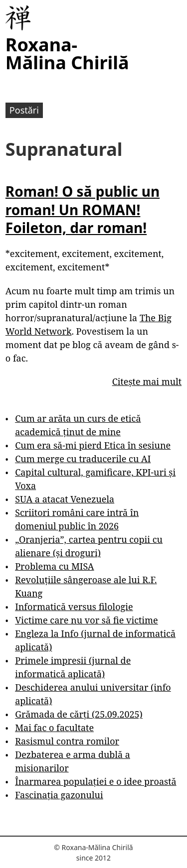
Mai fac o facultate (54, 728)
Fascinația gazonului (59, 795)
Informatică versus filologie (74, 607)
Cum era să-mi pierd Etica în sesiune (93, 445)
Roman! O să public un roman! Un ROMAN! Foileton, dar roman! (83, 209)
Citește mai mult (147, 381)
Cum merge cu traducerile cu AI (83, 459)
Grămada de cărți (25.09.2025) (79, 714)
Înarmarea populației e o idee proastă (95, 781)
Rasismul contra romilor (67, 741)
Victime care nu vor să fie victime (87, 620)
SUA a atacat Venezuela (65, 499)
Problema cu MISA (54, 566)
